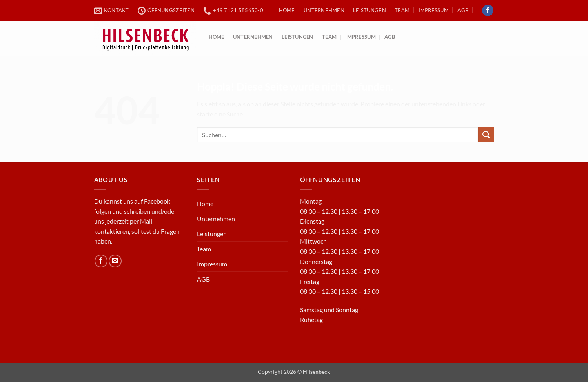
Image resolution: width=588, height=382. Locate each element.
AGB (463, 10)
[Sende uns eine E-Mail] (115, 261)
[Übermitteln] (486, 135)
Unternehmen (324, 10)
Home (287, 10)
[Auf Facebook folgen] (488, 11)
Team (402, 10)
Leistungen (370, 10)
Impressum (434, 10)
